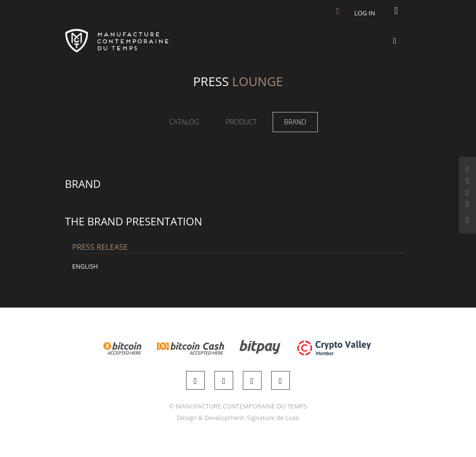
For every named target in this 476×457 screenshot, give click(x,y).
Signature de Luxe (273, 418)
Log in (365, 13)
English (85, 266)
